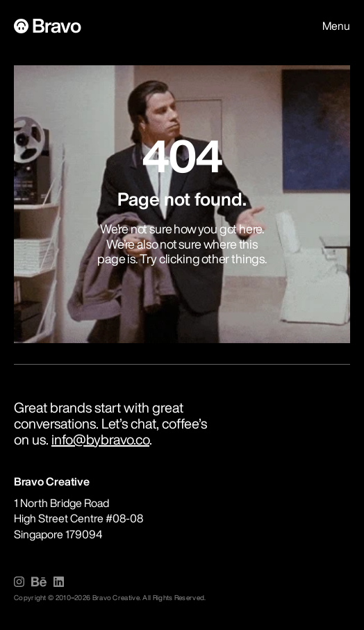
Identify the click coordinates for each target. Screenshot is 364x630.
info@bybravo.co (100, 439)
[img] (19, 582)
